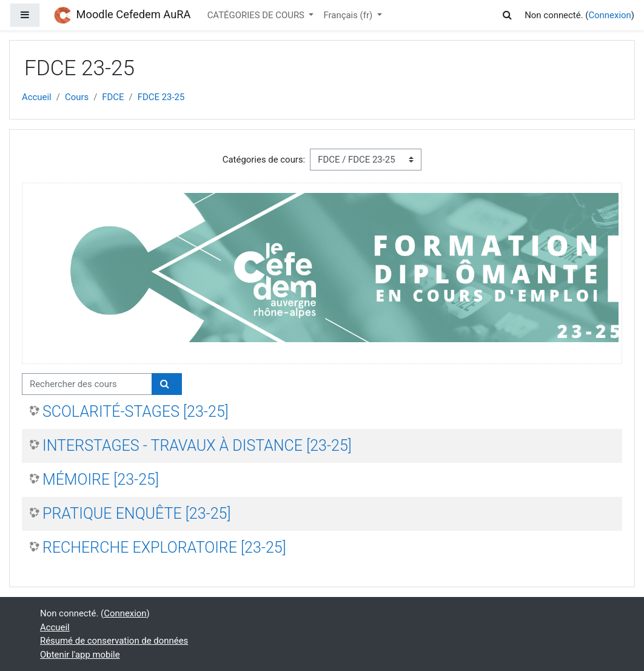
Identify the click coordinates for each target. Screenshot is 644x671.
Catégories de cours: (264, 160)
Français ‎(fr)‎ (349, 15)
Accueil (37, 97)
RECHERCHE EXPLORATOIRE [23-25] (164, 548)
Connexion (609, 15)
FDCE (113, 97)
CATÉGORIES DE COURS (257, 15)
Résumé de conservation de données (114, 641)
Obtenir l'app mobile (80, 655)
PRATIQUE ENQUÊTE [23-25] (136, 514)
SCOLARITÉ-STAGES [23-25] (136, 412)
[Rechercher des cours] (87, 384)
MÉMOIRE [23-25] (101, 480)
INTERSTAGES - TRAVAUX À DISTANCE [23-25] (197, 446)
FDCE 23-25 (161, 97)
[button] (509, 15)
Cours (77, 97)
